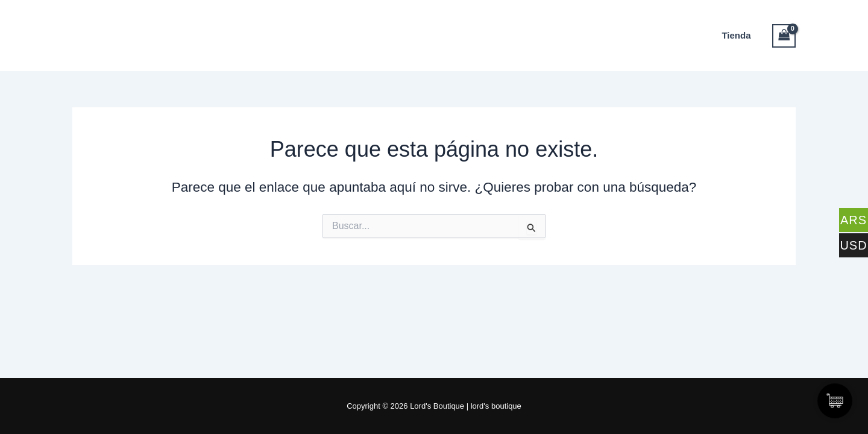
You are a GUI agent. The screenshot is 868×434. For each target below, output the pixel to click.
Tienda (736, 35)
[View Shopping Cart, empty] (784, 36)
